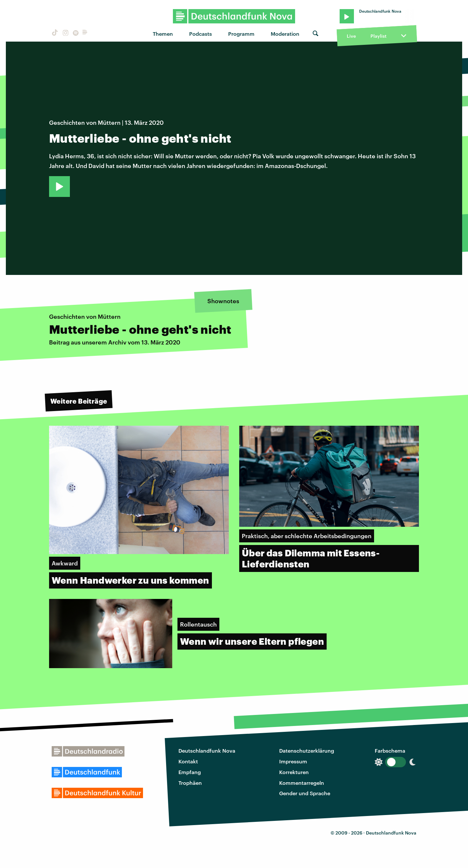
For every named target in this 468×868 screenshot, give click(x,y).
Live (351, 36)
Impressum (293, 761)
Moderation (285, 34)
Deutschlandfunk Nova (207, 751)
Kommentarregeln (302, 783)
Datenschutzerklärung (307, 751)
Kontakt (188, 761)
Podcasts (201, 34)
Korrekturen (294, 772)
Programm (241, 34)
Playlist (378, 36)
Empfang (190, 772)
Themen (163, 34)
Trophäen (190, 783)
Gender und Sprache (305, 793)
